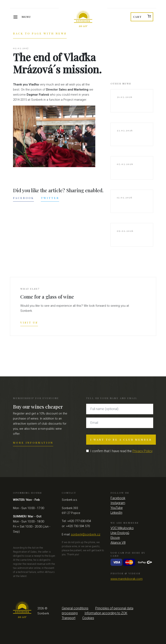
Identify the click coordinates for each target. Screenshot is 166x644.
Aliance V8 (118, 543)
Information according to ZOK (106, 613)
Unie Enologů (120, 533)
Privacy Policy (142, 451)
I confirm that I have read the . (122, 451)
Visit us (29, 322)
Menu (26, 17)
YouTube (117, 508)
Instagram (118, 503)
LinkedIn (116, 513)
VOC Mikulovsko (122, 528)
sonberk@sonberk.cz (86, 534)
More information (33, 443)
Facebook (23, 198)
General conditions (75, 608)
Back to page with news (40, 33)
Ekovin (115, 538)
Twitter (50, 198)
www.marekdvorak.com (127, 579)
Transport (69, 618)
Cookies (88, 618)
